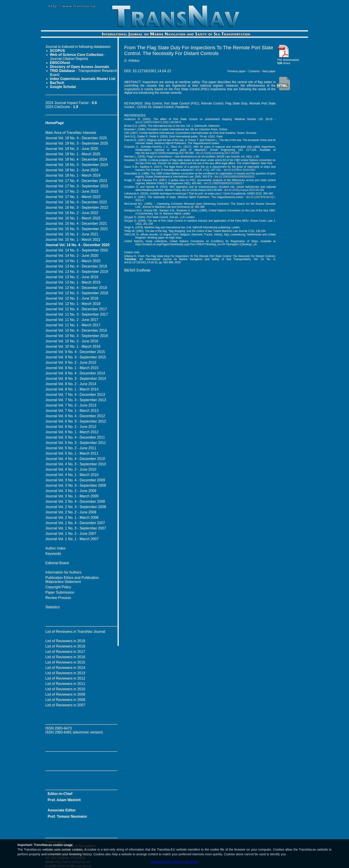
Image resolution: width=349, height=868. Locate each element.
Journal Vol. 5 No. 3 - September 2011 (76, 443)
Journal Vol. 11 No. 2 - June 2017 (72, 320)
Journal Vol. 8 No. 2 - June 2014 (71, 384)
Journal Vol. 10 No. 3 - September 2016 (77, 336)
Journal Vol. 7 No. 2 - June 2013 (71, 405)
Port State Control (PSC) (182, 103)
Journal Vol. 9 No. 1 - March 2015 (72, 368)
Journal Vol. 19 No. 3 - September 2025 (77, 143)
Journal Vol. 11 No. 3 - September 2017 (77, 314)
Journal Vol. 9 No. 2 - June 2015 (71, 363)
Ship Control (153, 103)
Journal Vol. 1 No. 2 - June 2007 (71, 534)
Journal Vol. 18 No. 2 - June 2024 (72, 170)
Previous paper (236, 71)
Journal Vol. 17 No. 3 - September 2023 (77, 186)
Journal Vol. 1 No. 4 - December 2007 (75, 523)
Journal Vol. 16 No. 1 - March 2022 (73, 218)
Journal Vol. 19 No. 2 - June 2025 (72, 149)
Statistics (53, 607)
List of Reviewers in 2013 (65, 673)
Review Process (58, 598)
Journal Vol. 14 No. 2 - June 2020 (72, 256)
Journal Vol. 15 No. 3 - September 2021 (77, 229)
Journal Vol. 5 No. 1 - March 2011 (72, 453)
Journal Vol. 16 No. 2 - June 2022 (72, 213)
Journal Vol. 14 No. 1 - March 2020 (73, 261)
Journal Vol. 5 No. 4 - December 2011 (75, 437)
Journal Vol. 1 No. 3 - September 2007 (76, 528)
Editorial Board (57, 563)
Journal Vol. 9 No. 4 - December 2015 (75, 352)
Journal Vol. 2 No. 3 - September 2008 (76, 507)
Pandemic (182, 107)
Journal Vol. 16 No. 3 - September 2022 (77, 207)
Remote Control (212, 103)
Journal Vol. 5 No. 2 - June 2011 (71, 448)
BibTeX (130, 270)
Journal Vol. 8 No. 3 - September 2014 (76, 379)
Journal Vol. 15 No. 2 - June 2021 (72, 234)
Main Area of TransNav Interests (71, 133)
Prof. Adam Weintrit (64, 800)
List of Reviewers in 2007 (65, 705)
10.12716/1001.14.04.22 (152, 71)
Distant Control (163, 107)
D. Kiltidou (132, 60)
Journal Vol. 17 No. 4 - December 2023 (76, 181)
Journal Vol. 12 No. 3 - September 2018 (77, 293)
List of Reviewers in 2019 (65, 641)
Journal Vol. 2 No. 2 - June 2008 (71, 512)
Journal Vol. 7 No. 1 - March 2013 (72, 411)
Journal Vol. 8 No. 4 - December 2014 (75, 373)
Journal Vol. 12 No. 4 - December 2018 (76, 288)
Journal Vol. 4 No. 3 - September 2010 (76, 464)
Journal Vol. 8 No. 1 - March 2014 (72, 389)
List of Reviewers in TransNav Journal (75, 632)
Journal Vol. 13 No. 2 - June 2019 (72, 277)
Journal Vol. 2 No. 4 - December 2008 (75, 501)
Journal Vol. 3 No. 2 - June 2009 (71, 491)
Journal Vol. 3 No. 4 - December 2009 (75, 480)
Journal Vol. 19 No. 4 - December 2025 (76, 138)
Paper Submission (60, 592)
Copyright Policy (58, 587)
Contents (254, 71)
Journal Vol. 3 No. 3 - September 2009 (76, 485)
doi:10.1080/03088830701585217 (224, 183)
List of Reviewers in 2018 (65, 646)
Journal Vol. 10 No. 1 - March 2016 (73, 346)
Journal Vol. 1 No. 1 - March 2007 (72, 539)
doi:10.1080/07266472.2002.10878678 (158, 122)
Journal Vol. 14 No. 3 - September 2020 (77, 250)
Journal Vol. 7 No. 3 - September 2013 (76, 400)
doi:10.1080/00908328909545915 (235, 177)
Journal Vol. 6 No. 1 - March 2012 (72, 432)
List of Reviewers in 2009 (65, 694)
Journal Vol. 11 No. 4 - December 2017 (76, 309)
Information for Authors (63, 572)
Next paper (269, 71)
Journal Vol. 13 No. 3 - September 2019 (77, 272)
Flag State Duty (236, 103)
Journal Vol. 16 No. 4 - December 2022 (76, 202)
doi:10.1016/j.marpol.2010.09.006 (244, 190)
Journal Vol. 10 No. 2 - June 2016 (72, 341)
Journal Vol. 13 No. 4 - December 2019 (76, 266)
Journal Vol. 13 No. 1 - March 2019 (73, 282)
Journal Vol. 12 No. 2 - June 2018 (72, 298)
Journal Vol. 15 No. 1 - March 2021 (73, 240)
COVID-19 (144, 107)
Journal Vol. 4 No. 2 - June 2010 (71, 469)
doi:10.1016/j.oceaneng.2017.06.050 (218, 153)
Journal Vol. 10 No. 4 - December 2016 (76, 330)
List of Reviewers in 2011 (65, 684)
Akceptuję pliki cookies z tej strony (174, 862)
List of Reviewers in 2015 (65, 662)
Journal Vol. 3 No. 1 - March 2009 (72, 496)
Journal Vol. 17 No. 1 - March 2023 (73, 197)
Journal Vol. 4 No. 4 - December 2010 (75, 459)
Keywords (53, 554)
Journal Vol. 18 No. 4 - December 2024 (76, 159)
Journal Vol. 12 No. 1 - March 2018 (73, 304)
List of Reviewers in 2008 (65, 700)
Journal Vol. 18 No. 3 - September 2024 (77, 165)
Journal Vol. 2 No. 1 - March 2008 (72, 518)
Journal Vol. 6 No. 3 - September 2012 (76, 421)
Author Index (56, 548)
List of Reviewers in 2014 (65, 668)
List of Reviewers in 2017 (65, 652)
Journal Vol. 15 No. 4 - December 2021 (76, 224)
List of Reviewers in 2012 (65, 678)
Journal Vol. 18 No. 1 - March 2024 (73, 175)
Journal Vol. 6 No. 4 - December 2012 (75, 416)
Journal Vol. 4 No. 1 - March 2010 (72, 475)
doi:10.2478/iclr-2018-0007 (240, 170)
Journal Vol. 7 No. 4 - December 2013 (75, 395)
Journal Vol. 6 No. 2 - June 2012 (71, 427)
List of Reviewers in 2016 (65, 657)
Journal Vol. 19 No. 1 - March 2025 (73, 154)
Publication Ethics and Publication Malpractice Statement (72, 580)
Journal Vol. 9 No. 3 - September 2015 (76, 357)
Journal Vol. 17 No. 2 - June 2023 (72, 191)
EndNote (143, 270)
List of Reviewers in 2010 (65, 689)
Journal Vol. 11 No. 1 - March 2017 (73, 325)
